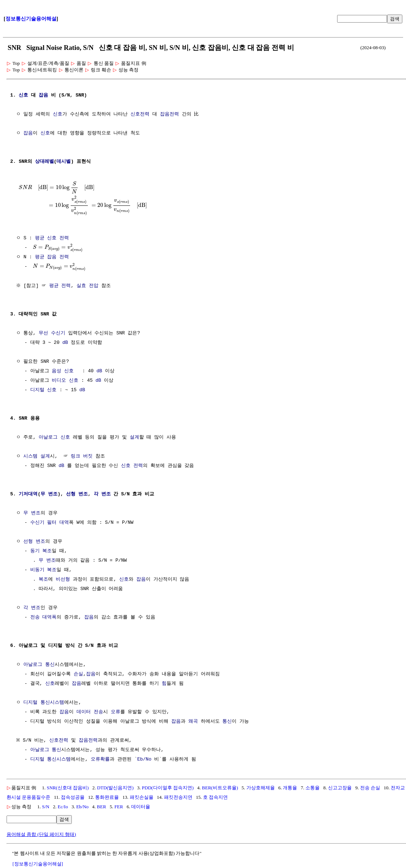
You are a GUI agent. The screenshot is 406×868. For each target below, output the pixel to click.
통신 (227, 722)
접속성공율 (73, 798)
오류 (116, 713)
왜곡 (193, 722)
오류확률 (100, 760)
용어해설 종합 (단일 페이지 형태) (41, 835)
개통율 (290, 788)
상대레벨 (44, 162)
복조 (43, 580)
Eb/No (144, 760)
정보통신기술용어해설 (31, 19)
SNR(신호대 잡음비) (68, 788)
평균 (40, 237)
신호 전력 (58, 237)
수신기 (37, 523)
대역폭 (49, 618)
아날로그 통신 (39, 665)
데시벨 (64, 162)
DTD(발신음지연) (115, 788)
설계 (134, 438)
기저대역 (28, 495)
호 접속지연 (215, 798)
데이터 (84, 713)
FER (119, 807)
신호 (23, 95)
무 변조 (49, 495)
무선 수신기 (52, 334)
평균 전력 (61, 287)
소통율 (313, 788)
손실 (78, 675)
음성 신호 (63, 372)
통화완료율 (107, 798)
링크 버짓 (82, 457)
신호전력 (140, 114)
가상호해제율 (261, 788)
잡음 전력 (58, 257)
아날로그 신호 (54, 438)
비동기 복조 (44, 571)
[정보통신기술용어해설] (38, 865)
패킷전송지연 (178, 798)
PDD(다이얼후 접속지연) (168, 788)
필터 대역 (58, 523)
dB (65, 343)
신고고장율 (340, 788)
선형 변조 (77, 495)
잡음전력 (169, 114)
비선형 (63, 580)
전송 (35, 618)
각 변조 (102, 495)
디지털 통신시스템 (44, 703)
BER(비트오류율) (220, 788)
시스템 (30, 457)
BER (101, 807)
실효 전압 (89, 287)
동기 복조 (41, 552)
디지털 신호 (44, 391)
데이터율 (141, 807)
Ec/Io (63, 807)
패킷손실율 (142, 798)
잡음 (43, 95)
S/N (46, 807)
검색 (395, 19)
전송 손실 (370, 788)
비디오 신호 (65, 381)
